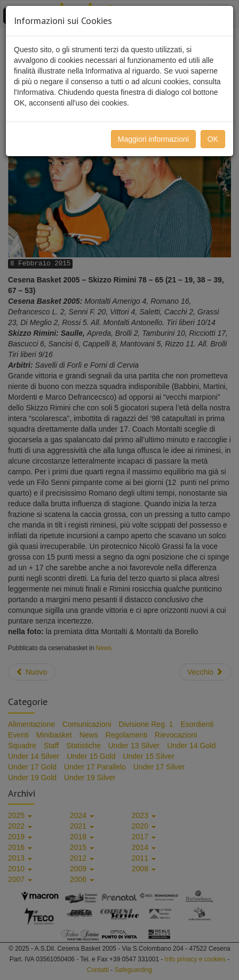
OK (213, 139)
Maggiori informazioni (153, 139)
